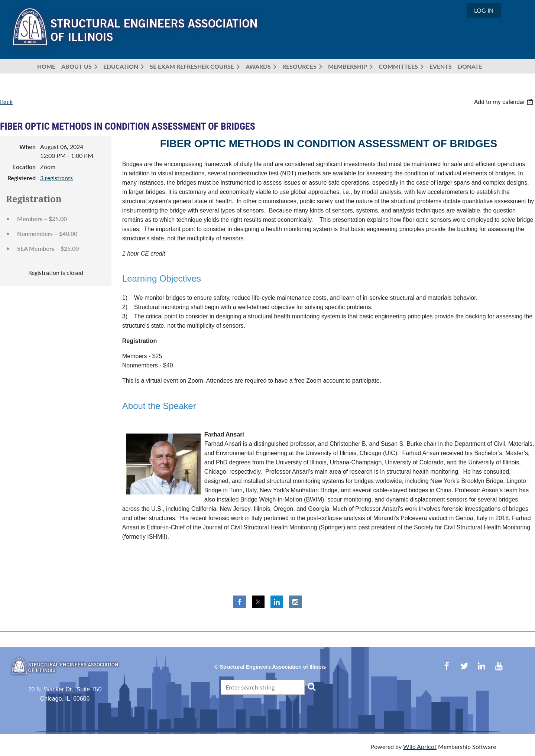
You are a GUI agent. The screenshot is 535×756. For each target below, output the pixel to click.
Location (24, 167)
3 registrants (56, 178)
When (27, 147)
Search (312, 687)
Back (6, 102)
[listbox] (505, 102)
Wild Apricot (420, 747)
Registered (22, 178)
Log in (484, 10)
